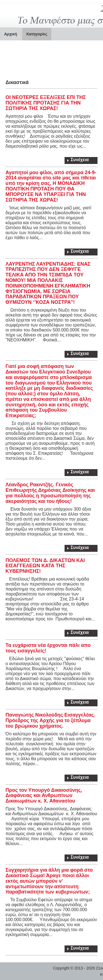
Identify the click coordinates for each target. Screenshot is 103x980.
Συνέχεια (80, 160)
